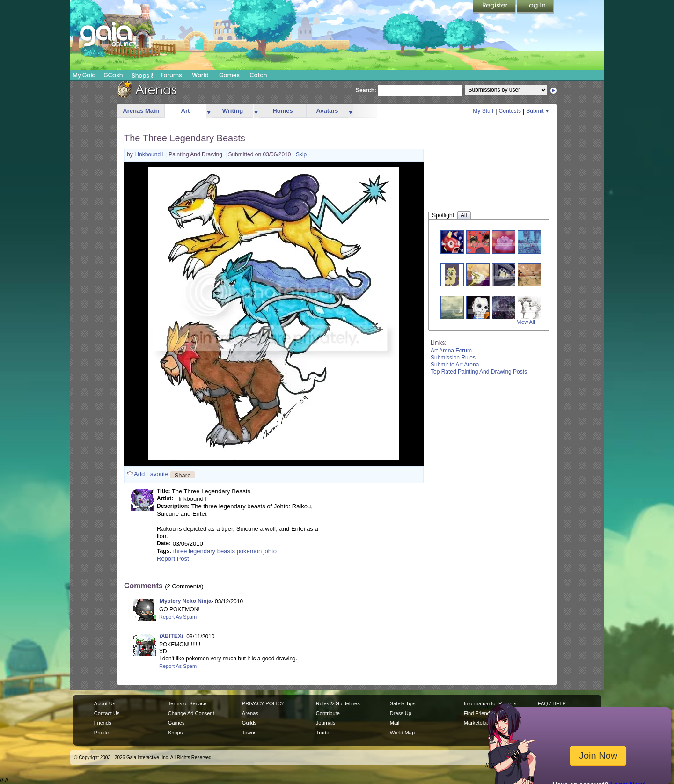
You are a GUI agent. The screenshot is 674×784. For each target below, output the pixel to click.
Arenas (250, 713)
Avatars (327, 111)
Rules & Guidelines (338, 703)
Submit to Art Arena (455, 365)
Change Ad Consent (191, 713)
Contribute (328, 713)
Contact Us (107, 713)
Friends (103, 723)
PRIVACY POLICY (263, 703)
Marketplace (478, 723)
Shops (143, 75)
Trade (322, 733)
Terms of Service (187, 703)
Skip (301, 154)
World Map (402, 733)
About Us (105, 703)
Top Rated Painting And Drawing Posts (479, 372)
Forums (171, 75)
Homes (282, 111)
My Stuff (483, 111)
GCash (114, 75)
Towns (249, 733)
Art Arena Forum (451, 351)
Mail (395, 723)
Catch (259, 75)
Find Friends (478, 713)
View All (526, 322)
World (200, 75)
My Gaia (84, 75)
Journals (326, 723)
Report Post (173, 559)
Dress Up (401, 713)
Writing (233, 111)
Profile (101, 733)
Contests (510, 111)
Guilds (249, 723)
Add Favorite (151, 474)
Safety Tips (403, 703)
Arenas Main (141, 111)
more (209, 111)
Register (495, 7)
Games (229, 75)
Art (186, 111)
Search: (366, 90)
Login (535, 7)
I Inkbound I (150, 154)
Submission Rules (453, 358)
